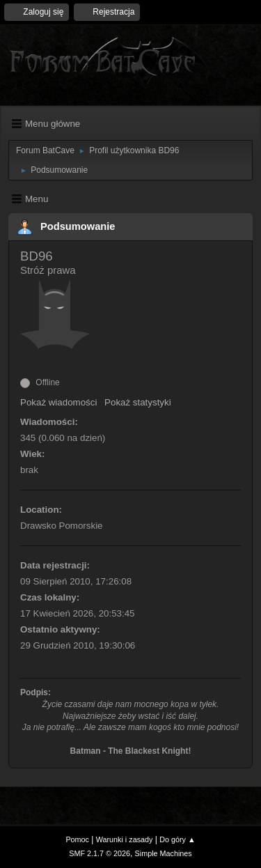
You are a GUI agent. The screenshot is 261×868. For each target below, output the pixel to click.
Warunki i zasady (125, 839)
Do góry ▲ (177, 839)
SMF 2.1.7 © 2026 (100, 853)
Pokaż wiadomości (58, 402)
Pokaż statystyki (138, 402)
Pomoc (77, 839)
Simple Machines (164, 853)
